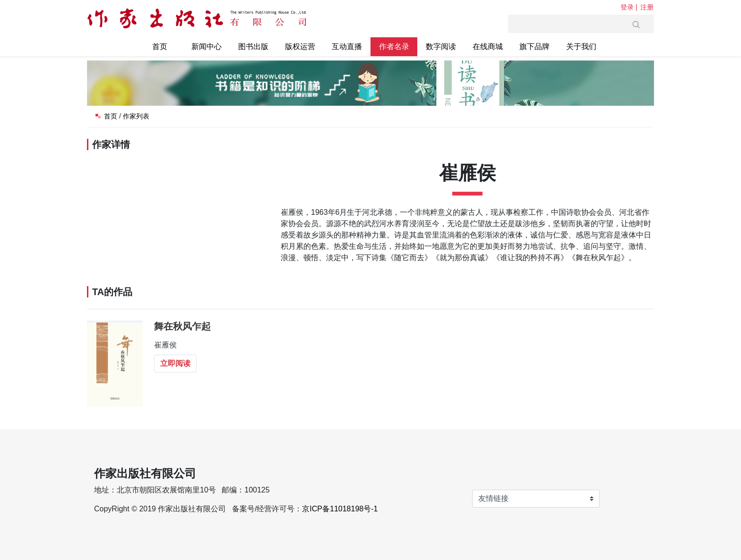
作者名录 (394, 47)
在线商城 (488, 47)
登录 (627, 7)
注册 (647, 7)
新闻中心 (207, 47)
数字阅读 (441, 47)
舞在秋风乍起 (182, 326)
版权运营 (300, 47)
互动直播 (347, 47)
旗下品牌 (534, 47)
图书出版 (253, 47)
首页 (160, 47)
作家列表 (136, 116)
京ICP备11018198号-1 (340, 509)
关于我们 (581, 47)
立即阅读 (175, 363)
